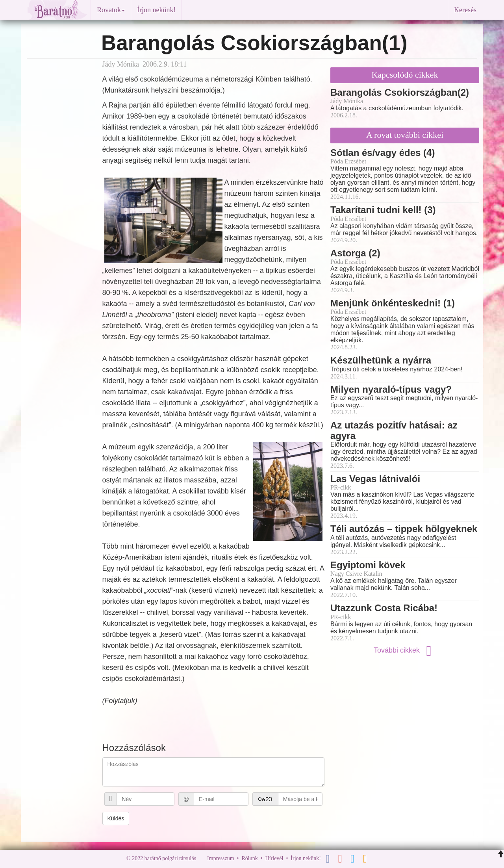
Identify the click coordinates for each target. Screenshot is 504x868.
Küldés (116, 818)
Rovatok (111, 10)
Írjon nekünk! (156, 10)
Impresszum (220, 858)
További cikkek (405, 650)
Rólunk (249, 858)
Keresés (465, 10)
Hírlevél (274, 858)
